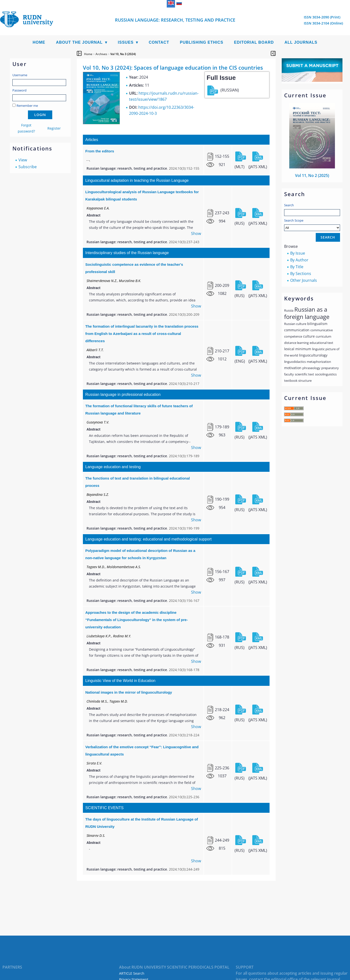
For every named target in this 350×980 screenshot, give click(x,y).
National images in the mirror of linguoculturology (129, 692)
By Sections (301, 274)
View (23, 160)
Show (196, 233)
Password (19, 90)
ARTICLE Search (132, 973)
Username (20, 75)
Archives (101, 54)
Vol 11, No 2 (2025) (312, 175)
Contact (159, 42)
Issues (126, 42)
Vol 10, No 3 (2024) (123, 54)
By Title (297, 267)
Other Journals (304, 280)
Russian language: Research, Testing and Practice (175, 20)
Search (289, 205)
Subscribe (28, 167)
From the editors (100, 151)
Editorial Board (254, 42)
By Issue (298, 253)
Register (54, 128)
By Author (299, 260)
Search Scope (312, 225)
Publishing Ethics (202, 42)
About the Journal (79, 42)
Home (39, 42)
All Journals (301, 42)
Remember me (27, 106)
